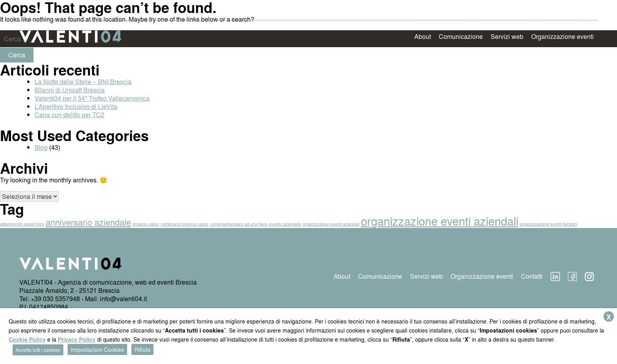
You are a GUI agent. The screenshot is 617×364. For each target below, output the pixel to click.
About (423, 36)
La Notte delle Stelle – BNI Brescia (83, 82)
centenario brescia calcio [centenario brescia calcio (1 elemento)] (184, 224)
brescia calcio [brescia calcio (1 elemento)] (146, 224)
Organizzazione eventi (563, 36)
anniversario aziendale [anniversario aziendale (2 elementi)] (88, 222)
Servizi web (507, 36)
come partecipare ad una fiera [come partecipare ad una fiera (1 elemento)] (238, 224)
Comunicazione (461, 36)
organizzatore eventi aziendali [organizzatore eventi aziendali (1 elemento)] (331, 224)
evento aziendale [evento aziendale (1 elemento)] (285, 224)
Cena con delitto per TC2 (69, 115)
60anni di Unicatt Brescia (70, 90)
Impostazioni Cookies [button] (97, 349)
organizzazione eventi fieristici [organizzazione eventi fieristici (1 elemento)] (549, 224)
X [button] (609, 317)
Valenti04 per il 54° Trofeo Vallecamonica (92, 98)
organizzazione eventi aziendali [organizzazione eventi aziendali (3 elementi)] (440, 221)
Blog (41, 147)
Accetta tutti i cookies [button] (38, 350)
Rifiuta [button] (142, 349)
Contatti (583, 9)
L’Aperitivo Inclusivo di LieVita (76, 106)
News (556, 9)
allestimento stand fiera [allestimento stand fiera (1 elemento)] (22, 224)
